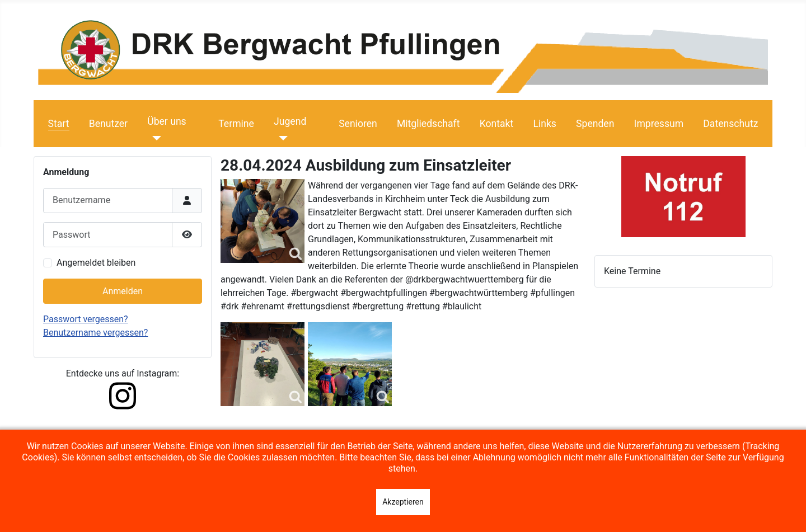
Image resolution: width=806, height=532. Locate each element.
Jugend (290, 121)
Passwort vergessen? (86, 319)
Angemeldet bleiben (96, 263)
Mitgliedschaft (428, 124)
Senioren (358, 124)
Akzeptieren (403, 502)
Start (59, 124)
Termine (236, 124)
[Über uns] (154, 138)
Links (544, 124)
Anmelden (123, 291)
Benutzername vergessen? (95, 333)
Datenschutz (730, 124)
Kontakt (497, 124)
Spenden (595, 124)
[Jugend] (281, 138)
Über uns (167, 121)
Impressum (659, 124)
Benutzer (108, 124)
